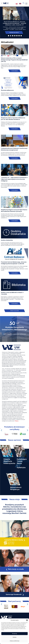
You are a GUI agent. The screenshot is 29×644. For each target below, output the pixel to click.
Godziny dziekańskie (7, 240)
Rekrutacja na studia (15, 569)
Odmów (15, 637)
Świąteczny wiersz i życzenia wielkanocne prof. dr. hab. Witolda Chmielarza (13, 119)
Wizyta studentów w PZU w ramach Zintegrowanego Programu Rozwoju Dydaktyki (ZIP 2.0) (14, 60)
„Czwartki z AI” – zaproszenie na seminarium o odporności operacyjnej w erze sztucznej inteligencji (14, 179)
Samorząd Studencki (15, 594)
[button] (27, 620)
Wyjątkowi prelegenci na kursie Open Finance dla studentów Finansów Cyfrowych (14, 211)
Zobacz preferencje (15, 641)
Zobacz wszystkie (15, 311)
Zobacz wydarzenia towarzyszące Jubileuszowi (15, 334)
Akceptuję (15, 634)
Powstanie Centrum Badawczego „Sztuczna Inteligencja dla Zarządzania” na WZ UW (14, 263)
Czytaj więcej (14, 71)
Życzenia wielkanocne (7, 90)
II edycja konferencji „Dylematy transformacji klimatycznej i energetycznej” (14, 149)
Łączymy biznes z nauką (14, 540)
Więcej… (17, 421)
